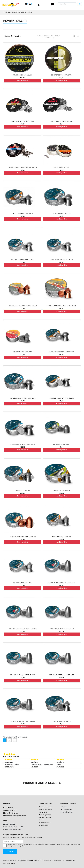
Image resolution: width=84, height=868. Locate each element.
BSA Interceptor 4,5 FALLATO (61, 75)
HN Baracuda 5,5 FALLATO (61, 213)
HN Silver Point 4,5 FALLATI (61, 537)
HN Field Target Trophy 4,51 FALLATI (61, 352)
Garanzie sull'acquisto (46, 810)
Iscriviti (10, 851)
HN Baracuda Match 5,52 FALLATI (61, 260)
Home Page (8, 12)
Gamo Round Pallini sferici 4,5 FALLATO (23, 167)
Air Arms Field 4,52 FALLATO (23, 75)
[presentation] (81, 763)
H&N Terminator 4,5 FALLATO (23, 213)
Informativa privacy (45, 823)
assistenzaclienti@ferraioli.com (16, 816)
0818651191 (9, 808)
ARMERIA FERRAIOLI (34, 860)
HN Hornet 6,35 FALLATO (61, 490)
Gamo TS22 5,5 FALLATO (61, 167)
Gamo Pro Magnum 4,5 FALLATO (61, 121)
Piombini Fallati (27, 12)
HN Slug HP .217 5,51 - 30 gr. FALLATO (61, 675)
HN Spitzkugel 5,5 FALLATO (61, 721)
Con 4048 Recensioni (11, 757)
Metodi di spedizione (45, 815)
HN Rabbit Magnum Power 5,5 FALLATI (23, 537)
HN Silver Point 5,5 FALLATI (23, 583)
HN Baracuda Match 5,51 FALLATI (23, 260)
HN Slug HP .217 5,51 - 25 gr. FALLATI (23, 675)
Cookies (41, 820)
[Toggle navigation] (53, 4)
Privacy (30, 845)
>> (15, 740)
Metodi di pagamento (45, 807)
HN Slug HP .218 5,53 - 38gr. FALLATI (23, 721)
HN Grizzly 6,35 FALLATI (61, 444)
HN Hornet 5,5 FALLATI (23, 490)
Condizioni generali (45, 817)
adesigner (12, 863)
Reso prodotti (43, 812)
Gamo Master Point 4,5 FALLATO (23, 121)
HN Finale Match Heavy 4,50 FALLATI (61, 398)
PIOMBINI (17, 12)
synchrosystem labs (69, 860)
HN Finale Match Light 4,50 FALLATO (23, 444)
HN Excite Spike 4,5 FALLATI (23, 352)
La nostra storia (44, 825)
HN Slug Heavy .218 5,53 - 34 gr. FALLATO (61, 583)
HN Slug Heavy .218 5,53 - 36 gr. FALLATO (23, 629)
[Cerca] (67, 4)
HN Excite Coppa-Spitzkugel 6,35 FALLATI (61, 306)
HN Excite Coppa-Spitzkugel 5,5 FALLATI (23, 306)
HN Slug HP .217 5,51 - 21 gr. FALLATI (61, 629)
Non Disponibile (23, 80)
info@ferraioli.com (11, 813)
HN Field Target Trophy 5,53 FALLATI (23, 398)
